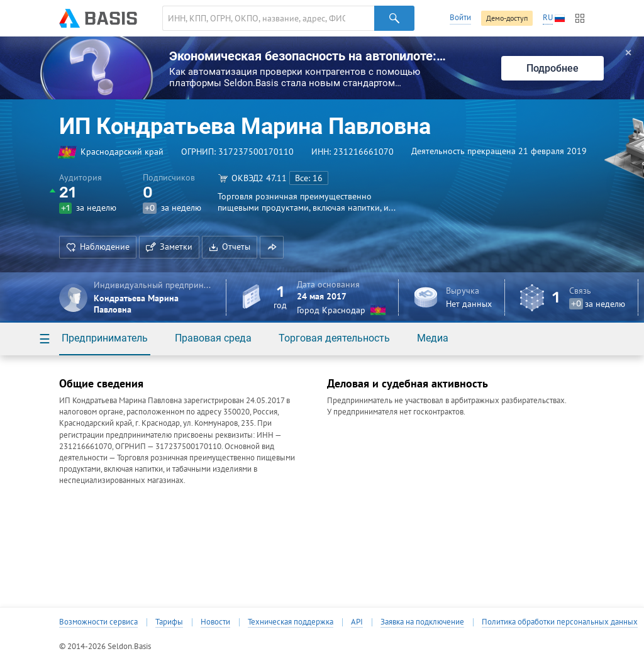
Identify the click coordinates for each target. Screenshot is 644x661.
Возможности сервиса (98, 622)
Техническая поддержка (291, 622)
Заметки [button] (169, 247)
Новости (215, 622)
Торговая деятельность (334, 338)
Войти (460, 17)
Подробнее (552, 68)
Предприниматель (105, 338)
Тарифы (169, 622)
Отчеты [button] (230, 247)
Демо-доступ (507, 18)
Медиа (433, 338)
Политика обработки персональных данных (560, 622)
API (357, 622)
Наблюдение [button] (98, 247)
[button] (272, 247)
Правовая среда (213, 338)
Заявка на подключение (422, 622)
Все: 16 (309, 178)
